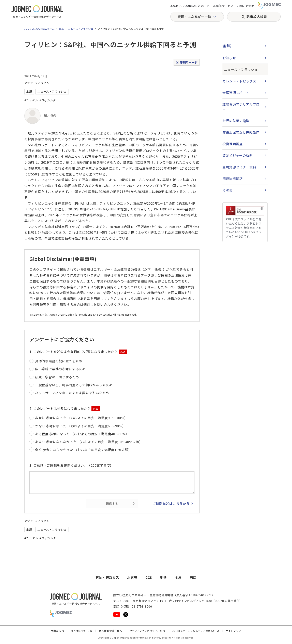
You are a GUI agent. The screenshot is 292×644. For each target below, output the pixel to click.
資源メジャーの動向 (238, 155)
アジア (29, 83)
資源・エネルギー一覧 (194, 17)
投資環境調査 (233, 144)
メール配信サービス (220, 6)
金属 (61, 29)
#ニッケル (31, 100)
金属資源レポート (236, 93)
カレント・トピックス (239, 81)
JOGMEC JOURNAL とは (187, 6)
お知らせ (229, 58)
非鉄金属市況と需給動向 (241, 132)
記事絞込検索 (257, 17)
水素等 (132, 577)
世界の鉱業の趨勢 (236, 121)
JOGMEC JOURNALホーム (40, 29)
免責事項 (58, 631)
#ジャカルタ (48, 100)
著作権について (82, 631)
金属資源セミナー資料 (239, 167)
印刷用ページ (186, 62)
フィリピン (42, 83)
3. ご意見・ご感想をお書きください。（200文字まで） (71, 465)
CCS (149, 577)
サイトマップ (233, 631)
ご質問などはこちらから (171, 503)
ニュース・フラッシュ (81, 29)
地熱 (163, 577)
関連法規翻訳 (233, 179)
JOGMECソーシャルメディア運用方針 (196, 631)
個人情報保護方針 (111, 631)
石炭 (193, 577)
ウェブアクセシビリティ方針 (147, 631)
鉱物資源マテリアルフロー (241, 107)
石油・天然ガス (107, 577)
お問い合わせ (246, 6)
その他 (228, 190)
